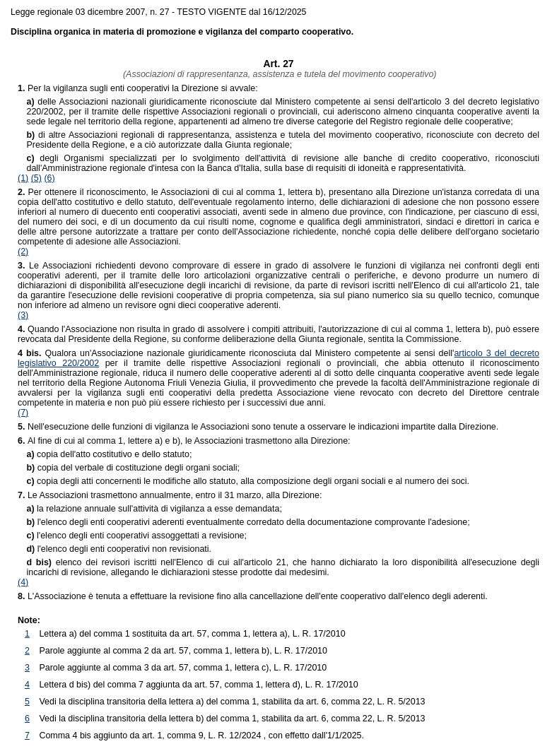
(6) (49, 178)
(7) (23, 413)
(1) (23, 178)
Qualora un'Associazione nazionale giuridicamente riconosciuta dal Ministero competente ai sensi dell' (236, 353)
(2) (23, 252)
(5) (36, 178)
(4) (23, 582)
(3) (23, 315)
